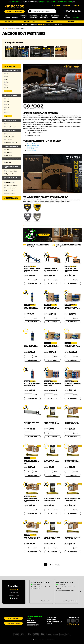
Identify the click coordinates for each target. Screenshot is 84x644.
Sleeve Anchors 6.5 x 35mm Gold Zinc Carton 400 (32, 462)
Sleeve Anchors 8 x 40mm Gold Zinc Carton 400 (32, 538)
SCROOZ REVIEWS (33, 625)
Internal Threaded (10, 127)
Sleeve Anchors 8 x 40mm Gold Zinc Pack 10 (52, 500)
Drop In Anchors (10, 191)
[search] (31, 11)
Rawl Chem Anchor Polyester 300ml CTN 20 (72, 308)
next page (58, 565)
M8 (6, 77)
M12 (6, 82)
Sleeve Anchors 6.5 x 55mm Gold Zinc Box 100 (72, 461)
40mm (7, 102)
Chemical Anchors (10, 188)
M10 (6, 79)
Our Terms (34, 640)
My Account (56, 5)
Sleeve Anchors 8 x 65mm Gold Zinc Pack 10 (52, 538)
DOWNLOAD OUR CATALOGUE (13, 623)
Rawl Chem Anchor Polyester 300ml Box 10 (52, 308)
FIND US (49, 624)
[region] (54, 592)
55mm (7, 107)
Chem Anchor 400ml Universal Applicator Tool (71, 270)
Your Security (51, 640)
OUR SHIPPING (52, 618)
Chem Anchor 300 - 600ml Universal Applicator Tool (32, 270)
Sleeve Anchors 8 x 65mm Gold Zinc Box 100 (72, 538)
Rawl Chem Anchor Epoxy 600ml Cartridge (32, 385)
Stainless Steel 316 (11, 142)
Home (4, 28)
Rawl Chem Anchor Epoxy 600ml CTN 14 (73, 385)
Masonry (8, 162)
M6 (6, 74)
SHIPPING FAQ (51, 620)
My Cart (77, 5)
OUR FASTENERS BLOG (54, 622)
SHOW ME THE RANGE (14, 618)
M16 (6, 85)
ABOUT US (30, 621)
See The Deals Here (31, 2)
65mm (7, 113)
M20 (6, 88)
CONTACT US (32, 623)
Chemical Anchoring (11, 171)
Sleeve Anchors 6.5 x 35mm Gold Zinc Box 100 (72, 423)
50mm (7, 104)
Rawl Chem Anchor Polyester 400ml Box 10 (52, 346)
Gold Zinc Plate (9, 137)
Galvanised (8, 140)
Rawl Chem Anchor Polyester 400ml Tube (31, 346)
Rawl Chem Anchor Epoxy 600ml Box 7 (52, 385)
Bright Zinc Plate (10, 134)
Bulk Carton (8, 155)
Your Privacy (42, 640)
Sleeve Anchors (10, 182)
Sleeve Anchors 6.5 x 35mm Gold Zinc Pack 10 (52, 423)
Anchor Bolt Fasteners (20, 28)
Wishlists (67, 5)
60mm (7, 110)
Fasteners (10, 28)
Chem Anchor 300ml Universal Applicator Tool (51, 270)
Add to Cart (32, 283)
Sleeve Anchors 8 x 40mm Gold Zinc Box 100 (72, 500)
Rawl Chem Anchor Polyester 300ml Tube (31, 308)
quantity (35, 280)
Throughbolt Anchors (11, 185)
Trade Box (8, 152)
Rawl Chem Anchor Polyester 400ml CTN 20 (72, 346)
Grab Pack (8, 150)
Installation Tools (10, 194)
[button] (28, 592)
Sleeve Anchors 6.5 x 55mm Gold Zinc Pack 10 (52, 461)
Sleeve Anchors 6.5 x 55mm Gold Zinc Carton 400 (32, 500)
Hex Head (8, 124)
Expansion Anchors (11, 174)
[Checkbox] (5, 74)
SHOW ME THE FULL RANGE (15, 12)
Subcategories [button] (11, 198)
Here (74, 2)
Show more (8, 91)
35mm (7, 99)
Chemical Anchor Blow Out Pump (31, 423)
